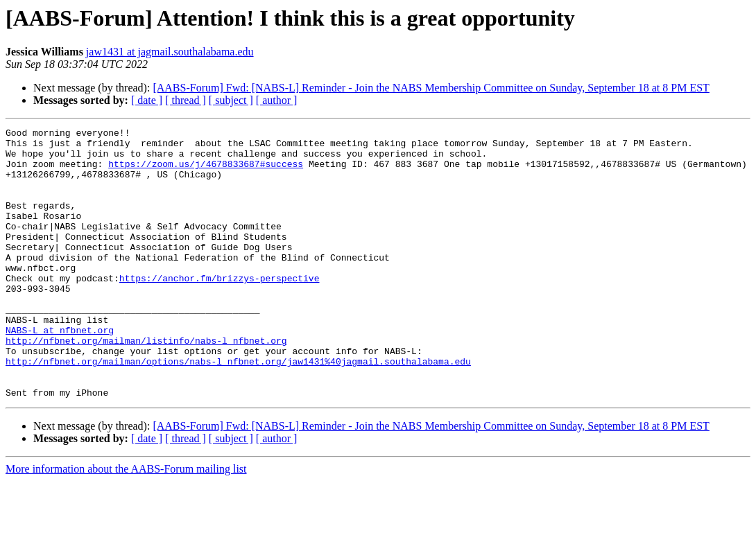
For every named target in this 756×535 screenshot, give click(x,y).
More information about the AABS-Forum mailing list (126, 523)
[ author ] (277, 100)
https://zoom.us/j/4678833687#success (206, 172)
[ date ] (147, 100)
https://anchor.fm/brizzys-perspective (220, 309)
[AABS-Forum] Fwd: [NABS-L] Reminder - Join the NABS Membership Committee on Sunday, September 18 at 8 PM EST (431, 88)
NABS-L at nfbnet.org (60, 371)
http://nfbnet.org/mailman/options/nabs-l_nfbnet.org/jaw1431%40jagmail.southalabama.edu (238, 409)
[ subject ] (231, 100)
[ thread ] (186, 100)
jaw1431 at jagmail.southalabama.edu (170, 52)
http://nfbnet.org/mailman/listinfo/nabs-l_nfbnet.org (146, 384)
